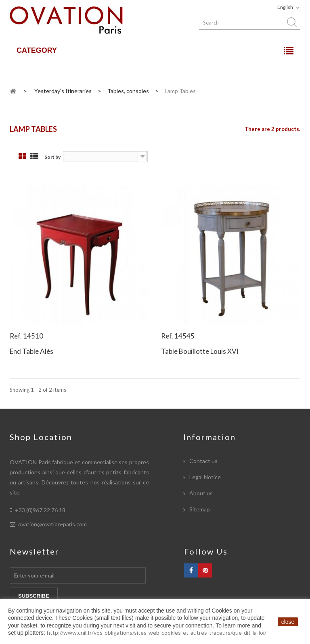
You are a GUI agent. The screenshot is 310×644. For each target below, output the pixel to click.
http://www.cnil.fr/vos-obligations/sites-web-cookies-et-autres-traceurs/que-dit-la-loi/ (157, 633)
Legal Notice (204, 477)
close (288, 622)
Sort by (52, 157)
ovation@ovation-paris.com (52, 524)
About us (200, 493)
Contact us (203, 461)
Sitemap (199, 509)
